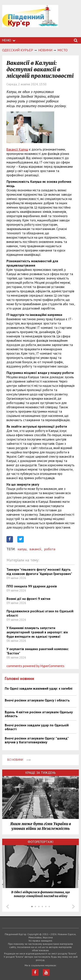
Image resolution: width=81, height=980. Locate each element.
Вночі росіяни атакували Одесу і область (37, 700)
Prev (8, 907)
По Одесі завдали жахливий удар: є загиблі (39, 688)
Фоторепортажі (41, 842)
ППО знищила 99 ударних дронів (32, 586)
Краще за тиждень (41, 773)
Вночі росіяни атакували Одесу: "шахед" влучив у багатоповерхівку (37, 740)
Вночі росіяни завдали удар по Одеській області (37, 727)
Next (73, 907)
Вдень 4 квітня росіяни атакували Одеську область (39, 714)
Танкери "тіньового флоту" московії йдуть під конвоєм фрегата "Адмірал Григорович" (39, 572)
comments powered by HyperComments (35, 666)
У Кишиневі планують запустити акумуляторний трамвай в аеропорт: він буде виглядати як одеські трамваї (37, 632)
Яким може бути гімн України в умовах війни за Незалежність (41, 826)
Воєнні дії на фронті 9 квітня (28, 599)
